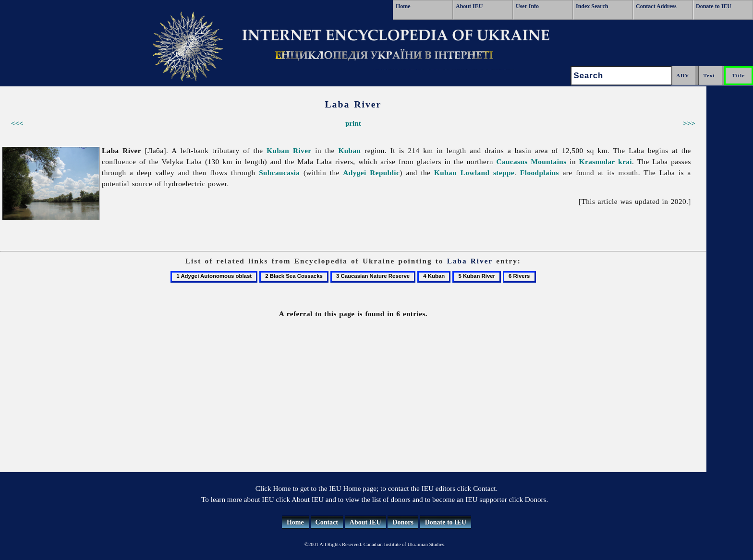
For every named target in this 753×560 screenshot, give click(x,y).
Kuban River (289, 150)
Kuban (349, 150)
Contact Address (656, 6)
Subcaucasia (279, 173)
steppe (504, 173)
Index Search (592, 6)
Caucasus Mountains (531, 161)
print (353, 123)
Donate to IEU (714, 6)
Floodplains (540, 173)
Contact (327, 522)
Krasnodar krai (606, 161)
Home (403, 6)
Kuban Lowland (462, 173)
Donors (403, 522)
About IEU (469, 6)
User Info (527, 6)
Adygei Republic (371, 173)
